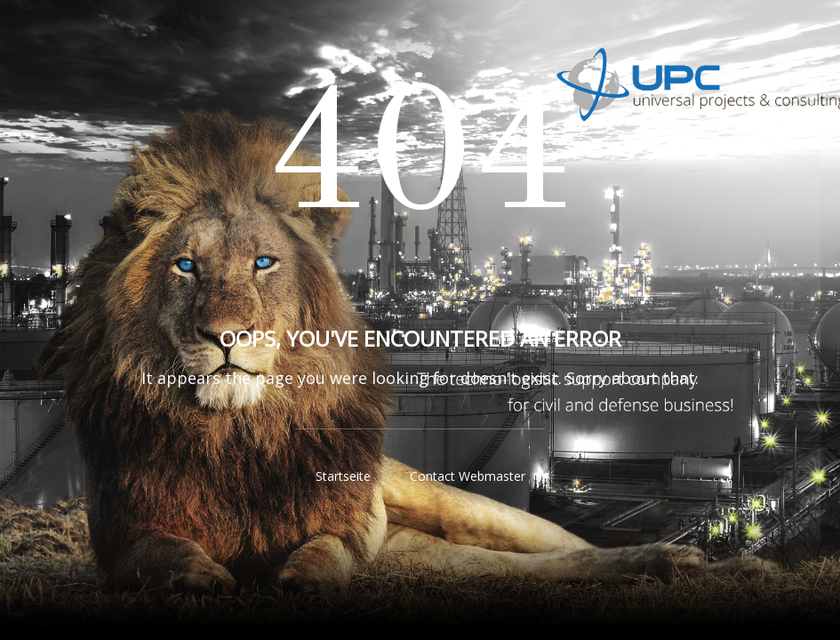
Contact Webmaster (468, 476)
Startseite (343, 476)
